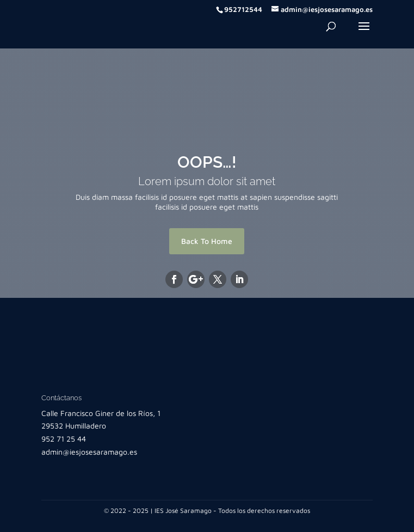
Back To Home (207, 241)
